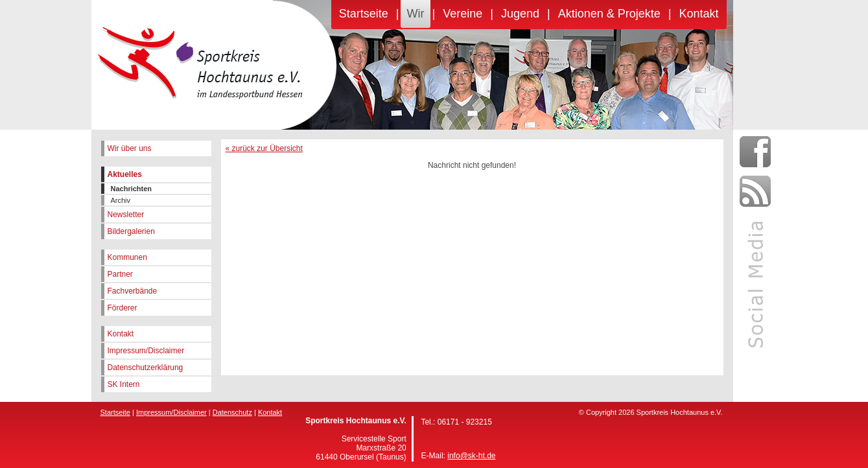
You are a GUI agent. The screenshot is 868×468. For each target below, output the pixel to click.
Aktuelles (125, 174)
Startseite (364, 14)
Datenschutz (232, 412)
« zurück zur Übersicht (264, 148)
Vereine (463, 14)
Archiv (121, 200)
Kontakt (698, 14)
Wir (416, 14)
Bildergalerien (131, 231)
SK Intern (124, 384)
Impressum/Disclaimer (146, 351)
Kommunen (127, 257)
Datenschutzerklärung (146, 368)
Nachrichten (132, 189)
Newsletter (126, 215)
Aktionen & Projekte (609, 14)
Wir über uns (130, 148)
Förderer (123, 308)
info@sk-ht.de (471, 456)
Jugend (520, 14)
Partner (120, 274)
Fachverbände (133, 291)
